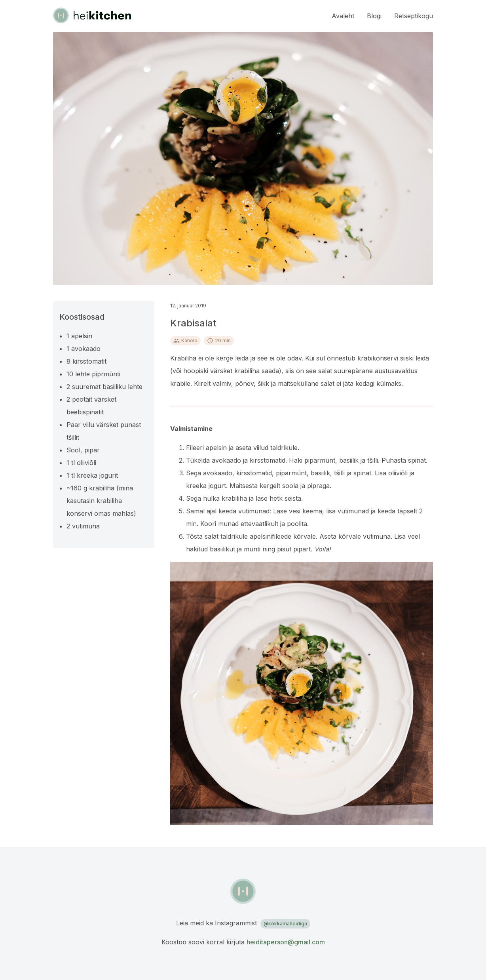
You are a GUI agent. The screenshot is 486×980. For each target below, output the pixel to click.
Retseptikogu (414, 16)
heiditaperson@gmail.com (286, 942)
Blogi (374, 16)
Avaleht (343, 16)
